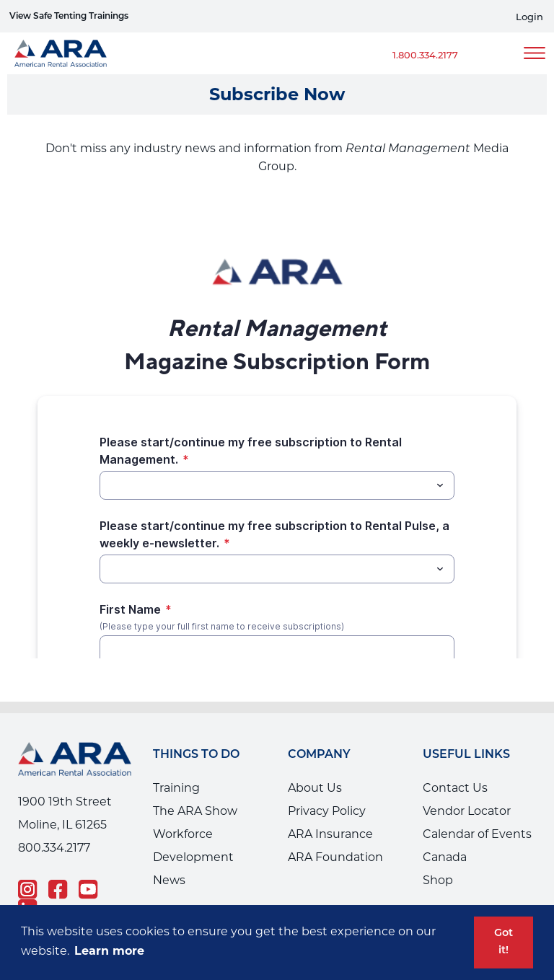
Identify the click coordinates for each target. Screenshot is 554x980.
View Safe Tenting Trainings (69, 17)
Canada (445, 857)
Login (529, 17)
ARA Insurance (330, 834)
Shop (438, 880)
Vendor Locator (467, 811)
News (169, 880)
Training (176, 788)
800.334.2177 (54, 848)
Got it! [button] (504, 942)
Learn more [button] (109, 951)
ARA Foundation (335, 857)
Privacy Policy (327, 811)
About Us (315, 788)
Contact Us (455, 788)
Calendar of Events (477, 834)
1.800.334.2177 (425, 55)
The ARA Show (195, 811)
